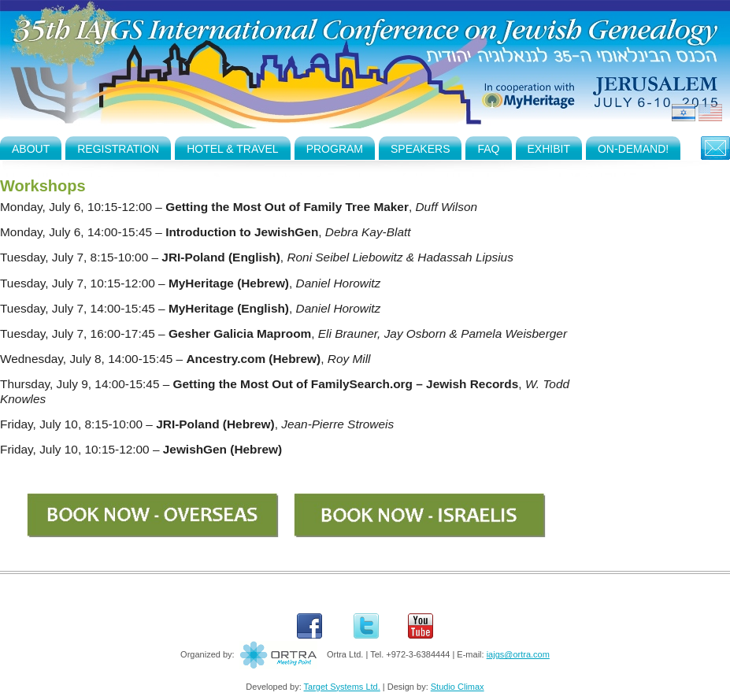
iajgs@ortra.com (518, 654)
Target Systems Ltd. (342, 687)
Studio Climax (458, 687)
